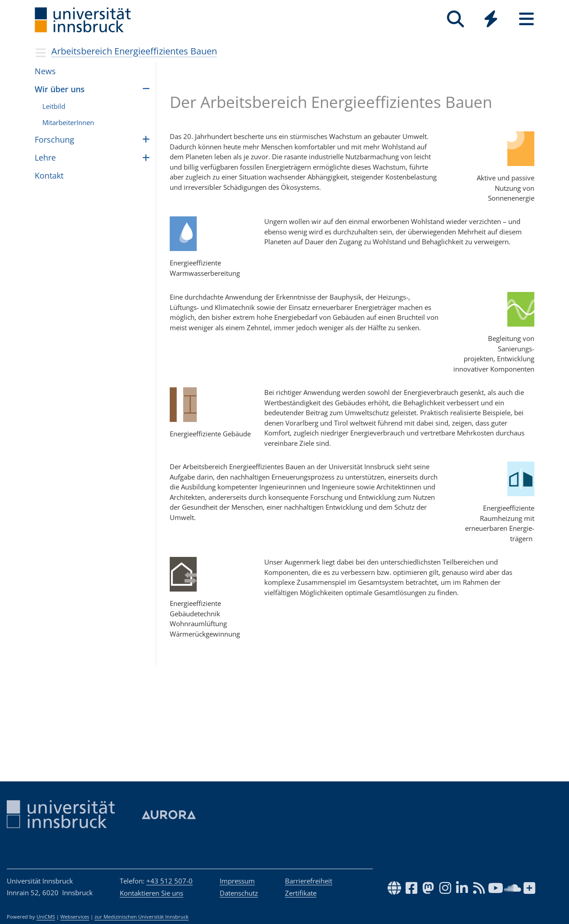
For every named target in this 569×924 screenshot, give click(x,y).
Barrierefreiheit (309, 881)
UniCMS (46, 917)
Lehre (45, 157)
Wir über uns (60, 89)
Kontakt (49, 175)
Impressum (237, 881)
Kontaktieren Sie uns (151, 893)
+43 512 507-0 (169, 881)
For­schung (54, 139)
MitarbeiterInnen (68, 122)
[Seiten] (526, 19)
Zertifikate (301, 893)
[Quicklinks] (491, 19)
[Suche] (455, 19)
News (45, 71)
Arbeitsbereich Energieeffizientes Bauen (134, 51)
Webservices (75, 917)
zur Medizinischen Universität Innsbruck (142, 917)
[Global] (491, 20)
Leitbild (54, 106)
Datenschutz (239, 893)
